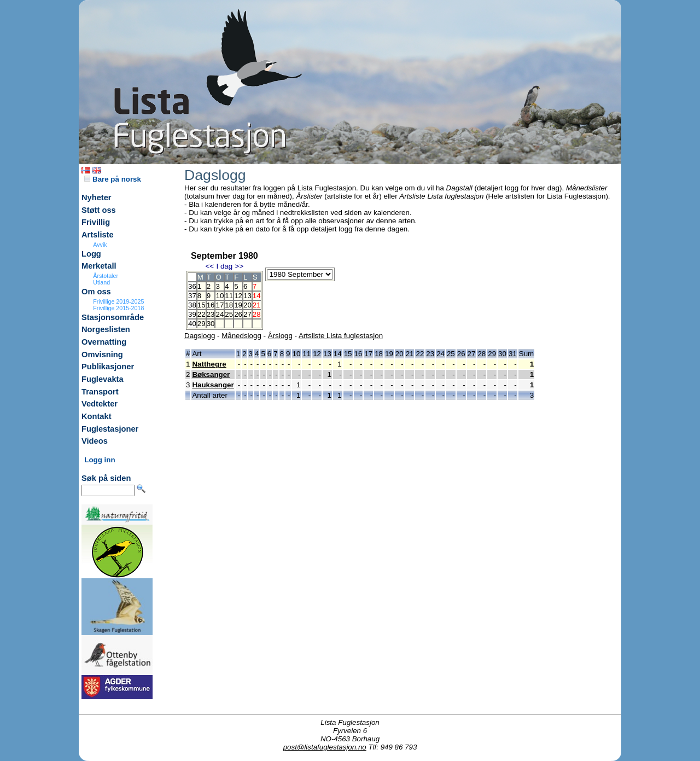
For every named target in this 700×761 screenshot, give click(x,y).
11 (229, 296)
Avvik (100, 245)
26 (238, 314)
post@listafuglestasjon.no (325, 747)
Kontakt (97, 416)
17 (220, 305)
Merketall (99, 266)
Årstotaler (106, 276)
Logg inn (100, 460)
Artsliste (98, 235)
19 (238, 305)
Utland (101, 282)
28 (482, 354)
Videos (95, 441)
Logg (91, 254)
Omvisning (102, 355)
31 (513, 354)
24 (220, 314)
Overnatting (104, 342)
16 (211, 305)
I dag (224, 266)
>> (240, 266)
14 (338, 354)
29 (202, 324)
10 (220, 296)
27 (247, 314)
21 (410, 354)
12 (238, 296)
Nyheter (97, 197)
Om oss (96, 292)
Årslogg (280, 336)
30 (211, 324)
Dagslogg (200, 336)
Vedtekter (100, 404)
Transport (100, 392)
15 (202, 305)
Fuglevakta (103, 379)
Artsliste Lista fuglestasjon (341, 336)
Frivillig (96, 222)
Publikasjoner (108, 367)
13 (247, 296)
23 (211, 314)
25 (229, 314)
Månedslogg (241, 336)
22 (202, 314)
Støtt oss (99, 210)
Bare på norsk (113, 179)
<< (209, 266)
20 (247, 305)
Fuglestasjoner (110, 429)
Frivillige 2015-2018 (118, 308)
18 (229, 305)
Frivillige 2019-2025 (118, 301)
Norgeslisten (106, 329)
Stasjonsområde (113, 317)
